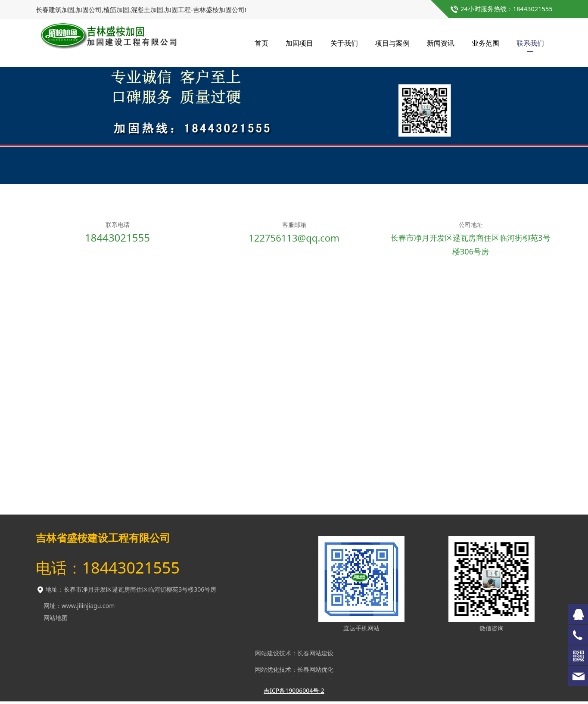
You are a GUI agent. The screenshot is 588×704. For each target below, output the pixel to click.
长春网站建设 (315, 656)
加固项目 (299, 43)
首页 (261, 43)
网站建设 (267, 656)
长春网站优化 (315, 672)
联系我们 (530, 43)
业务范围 (485, 43)
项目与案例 (392, 43)
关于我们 (344, 43)
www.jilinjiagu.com (88, 608)
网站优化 (267, 672)
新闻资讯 (441, 43)
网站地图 (56, 620)
